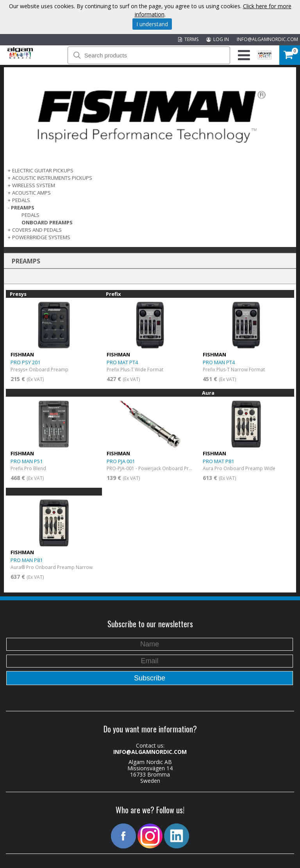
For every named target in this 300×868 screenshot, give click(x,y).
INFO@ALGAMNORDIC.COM (267, 39)
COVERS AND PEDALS (37, 230)
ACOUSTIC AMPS (31, 193)
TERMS (188, 39)
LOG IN (218, 39)
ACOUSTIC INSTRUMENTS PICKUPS (52, 178)
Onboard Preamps (47, 222)
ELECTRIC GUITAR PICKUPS (43, 170)
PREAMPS (23, 208)
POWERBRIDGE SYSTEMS (41, 237)
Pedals (30, 215)
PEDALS (21, 200)
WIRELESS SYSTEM (34, 185)
